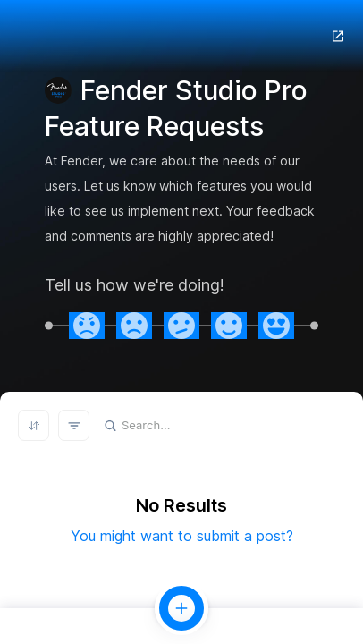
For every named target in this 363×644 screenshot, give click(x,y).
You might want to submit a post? (182, 536)
